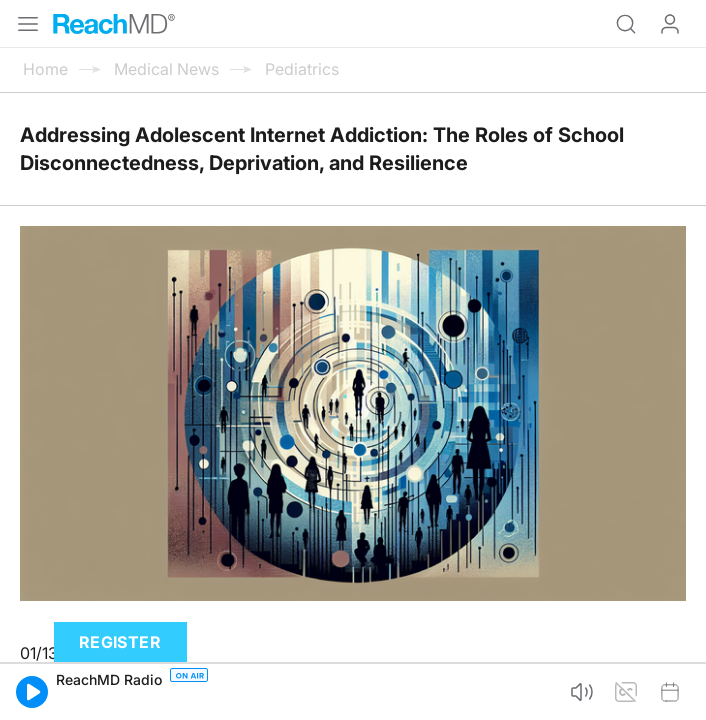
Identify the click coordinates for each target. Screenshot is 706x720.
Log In (670, 24)
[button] (32, 692)
